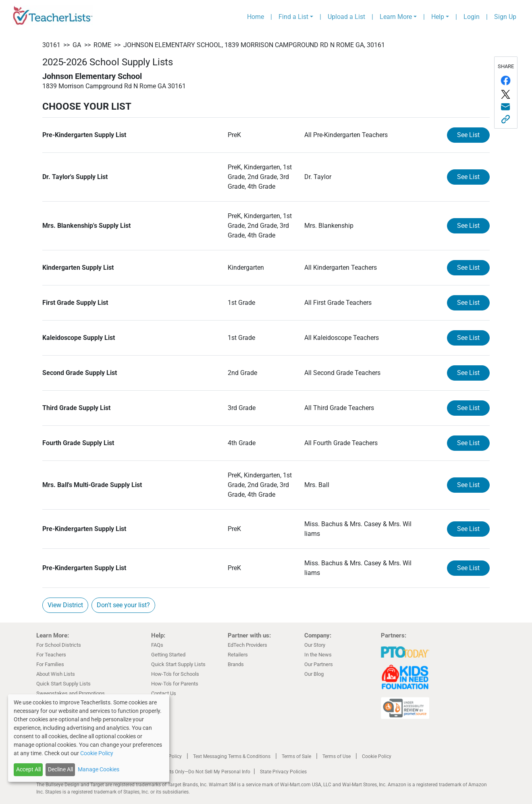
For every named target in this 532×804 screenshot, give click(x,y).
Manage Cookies (99, 769)
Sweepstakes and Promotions (71, 693)
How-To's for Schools (175, 674)
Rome (102, 45)
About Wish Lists (56, 674)
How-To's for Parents (175, 684)
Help (438, 17)
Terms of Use (337, 756)
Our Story (315, 645)
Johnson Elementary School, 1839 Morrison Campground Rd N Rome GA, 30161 (254, 45)
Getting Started (168, 655)
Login (472, 17)
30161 (51, 45)
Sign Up (505, 17)
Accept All (28, 769)
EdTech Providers (247, 645)
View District (65, 605)
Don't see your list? (123, 605)
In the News (318, 655)
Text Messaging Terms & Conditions (232, 756)
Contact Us (164, 693)
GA (77, 45)
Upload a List (346, 17)
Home (256, 17)
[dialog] (89, 738)
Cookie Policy (377, 756)
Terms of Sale (296, 756)
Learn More (396, 17)
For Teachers (51, 655)
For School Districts (59, 645)
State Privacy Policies (283, 772)
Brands (236, 664)
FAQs (157, 645)
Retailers (238, 655)
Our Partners (319, 664)
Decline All (60, 769)
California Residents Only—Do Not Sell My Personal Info (190, 772)
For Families (50, 664)
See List (468, 135)
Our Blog (314, 674)
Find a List (293, 17)
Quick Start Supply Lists (63, 684)
